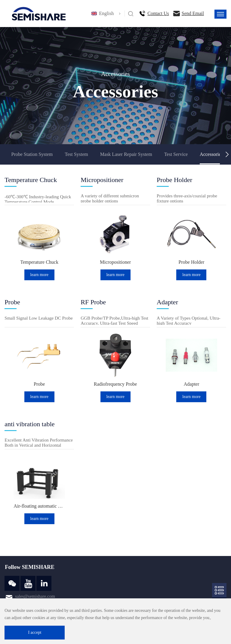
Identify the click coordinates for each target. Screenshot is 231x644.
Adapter (192, 384)
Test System (76, 154)
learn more (39, 275)
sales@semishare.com (35, 596)
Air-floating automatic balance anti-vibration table (39, 506)
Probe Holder (192, 262)
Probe (39, 384)
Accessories (211, 154)
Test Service (176, 154)
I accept (35, 632)
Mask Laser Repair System (126, 154)
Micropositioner (115, 262)
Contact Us (158, 13)
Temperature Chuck (39, 262)
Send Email (193, 13)
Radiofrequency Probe (115, 384)
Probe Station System (32, 154)
